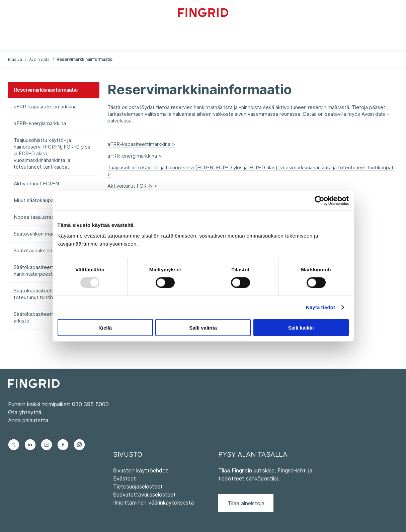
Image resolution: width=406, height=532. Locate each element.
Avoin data (39, 59)
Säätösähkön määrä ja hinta (45, 234)
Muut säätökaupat (35, 200)
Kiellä (105, 327)
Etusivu (15, 59)
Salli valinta (203, 327)
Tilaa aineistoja (246, 503)
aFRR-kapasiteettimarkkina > (141, 144)
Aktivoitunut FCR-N (36, 184)
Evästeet (125, 478)
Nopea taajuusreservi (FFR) (46, 217)
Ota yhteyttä (25, 412)
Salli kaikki (301, 327)
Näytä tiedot (320, 307)
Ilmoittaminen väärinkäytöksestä (153, 503)
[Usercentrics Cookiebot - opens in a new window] (319, 201)
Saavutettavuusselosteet (144, 495)
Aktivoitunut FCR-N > (133, 186)
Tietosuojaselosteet (138, 486)
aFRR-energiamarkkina (40, 123)
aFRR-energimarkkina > (135, 156)
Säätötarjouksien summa (42, 250)
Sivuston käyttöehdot (141, 470)
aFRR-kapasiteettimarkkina (45, 107)
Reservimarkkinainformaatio (46, 90)
